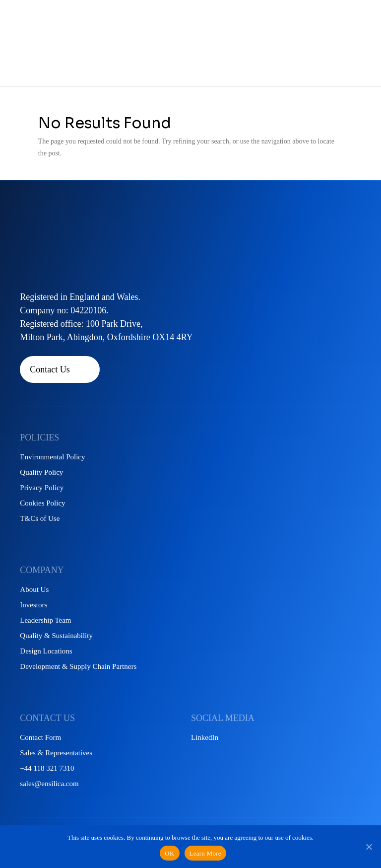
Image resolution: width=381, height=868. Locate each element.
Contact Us (50, 369)
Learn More (205, 853)
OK (169, 853)
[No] (369, 847)
